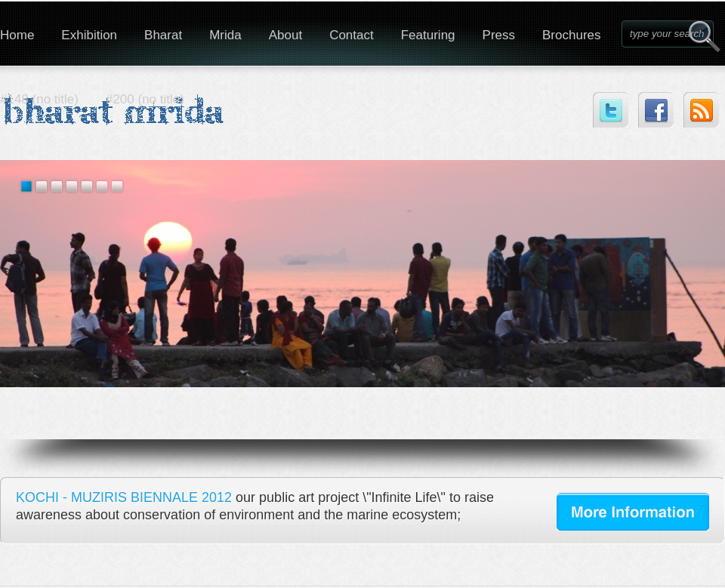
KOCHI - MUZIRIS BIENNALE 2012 (124, 497)
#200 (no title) (145, 99)
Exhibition (89, 35)
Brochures (571, 35)
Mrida (225, 35)
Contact (352, 35)
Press (499, 35)
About (285, 35)
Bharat (163, 35)
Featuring (428, 35)
